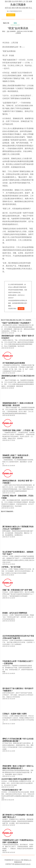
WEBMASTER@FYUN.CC (23, 864)
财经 (13, 8)
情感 (20, 1)
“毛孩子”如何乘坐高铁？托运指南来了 (16, 323)
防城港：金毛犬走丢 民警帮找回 (15, 613)
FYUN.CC (17, 860)
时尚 (17, 1)
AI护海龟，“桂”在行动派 (11, 567)
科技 (20, 8)
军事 (17, 8)
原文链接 (21, 309)
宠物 (8, 511)
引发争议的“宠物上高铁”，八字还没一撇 (18, 430)
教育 (27, 8)
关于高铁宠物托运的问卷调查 (14, 363)
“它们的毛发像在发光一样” (12, 790)
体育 (6, 8)
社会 (13, 1)
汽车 (27, 1)
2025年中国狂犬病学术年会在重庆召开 (16, 779)
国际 (10, 1)
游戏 (24, 8)
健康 (31, 1)
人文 (24, 1)
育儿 (31, 8)
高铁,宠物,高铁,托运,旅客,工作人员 (17, 320)
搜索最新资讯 (11, 15)
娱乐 (10, 8)
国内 (6, 1)
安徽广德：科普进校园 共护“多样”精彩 (17, 590)
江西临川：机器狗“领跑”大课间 (14, 714)
